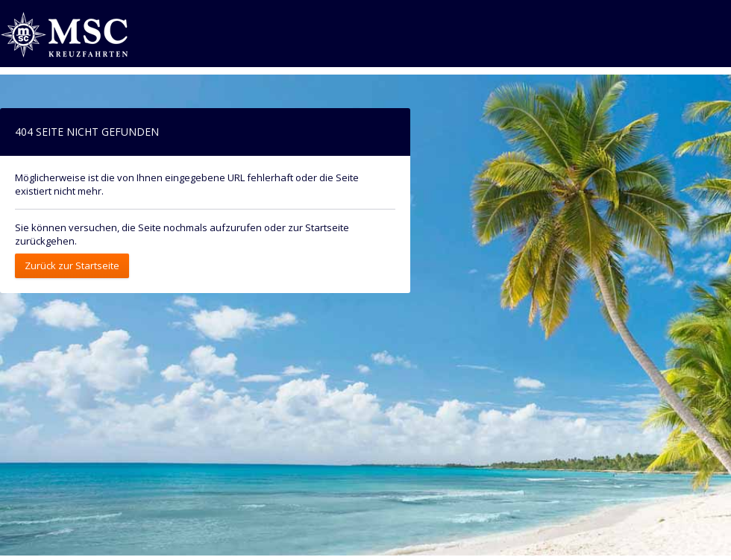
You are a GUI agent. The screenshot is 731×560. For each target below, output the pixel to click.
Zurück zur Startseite (72, 265)
